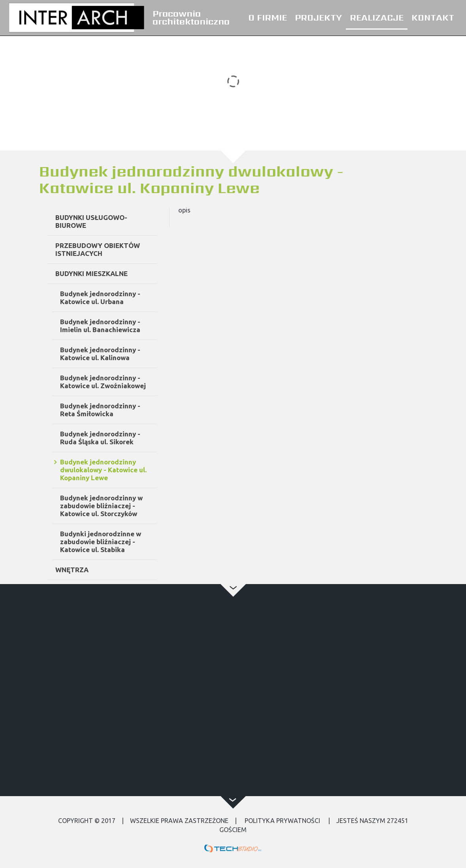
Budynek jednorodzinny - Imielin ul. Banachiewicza (127, 326)
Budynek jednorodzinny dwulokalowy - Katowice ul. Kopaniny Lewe (131, 470)
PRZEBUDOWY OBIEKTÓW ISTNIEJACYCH (125, 249)
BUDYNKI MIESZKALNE (119, 273)
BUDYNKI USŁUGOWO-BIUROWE (119, 221)
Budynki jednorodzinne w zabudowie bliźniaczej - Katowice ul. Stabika (128, 542)
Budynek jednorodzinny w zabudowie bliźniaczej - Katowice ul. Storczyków (129, 506)
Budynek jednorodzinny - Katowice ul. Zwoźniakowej (130, 382)
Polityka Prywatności (282, 821)
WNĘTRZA (99, 570)
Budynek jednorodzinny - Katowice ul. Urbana (127, 298)
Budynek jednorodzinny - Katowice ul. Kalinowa (127, 354)
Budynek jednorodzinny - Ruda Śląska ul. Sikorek (127, 438)
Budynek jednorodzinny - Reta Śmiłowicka (127, 410)
